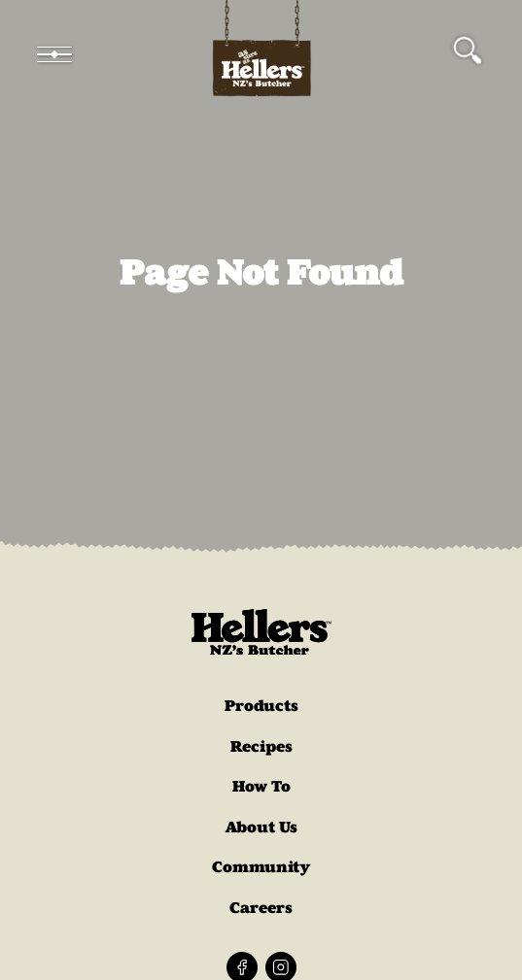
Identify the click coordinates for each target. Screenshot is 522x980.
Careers (261, 908)
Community (261, 867)
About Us (261, 827)
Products (261, 706)
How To (261, 786)
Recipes (261, 746)
